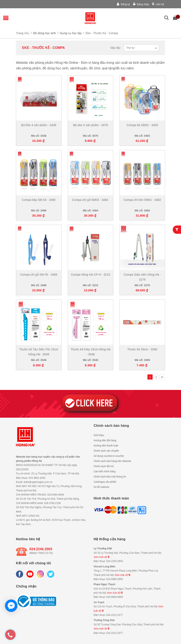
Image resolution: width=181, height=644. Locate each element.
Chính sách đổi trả (104, 466)
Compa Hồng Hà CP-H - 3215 (90, 275)
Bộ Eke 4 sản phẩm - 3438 (39, 125)
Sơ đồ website (101, 487)
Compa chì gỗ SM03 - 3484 (91, 200)
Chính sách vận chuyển (106, 451)
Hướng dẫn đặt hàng (105, 440)
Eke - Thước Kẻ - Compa (102, 33)
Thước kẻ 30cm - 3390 (142, 349)
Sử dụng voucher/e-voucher (109, 456)
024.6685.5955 (115, 579)
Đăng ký (123, 4)
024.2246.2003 (41, 549)
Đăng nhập (141, 4)
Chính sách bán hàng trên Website (112, 461)
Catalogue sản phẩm (105, 482)
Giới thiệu (99, 435)
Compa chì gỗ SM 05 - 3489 (39, 275)
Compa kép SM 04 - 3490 (39, 200)
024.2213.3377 (115, 633)
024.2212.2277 (115, 615)
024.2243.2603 (115, 561)
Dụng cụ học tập (71, 33)
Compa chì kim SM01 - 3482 (142, 200)
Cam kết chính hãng (105, 472)
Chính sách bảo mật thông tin (110, 477)
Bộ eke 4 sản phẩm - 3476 (90, 125)
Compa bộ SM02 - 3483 (142, 125)
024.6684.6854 (115, 597)
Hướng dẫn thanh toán (106, 446)
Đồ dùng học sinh (44, 33)
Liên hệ (158, 4)
